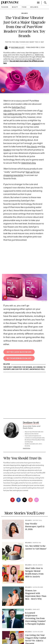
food (24, 7)
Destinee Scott (18, 48)
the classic (32, 147)
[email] (36, 500)
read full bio (27, 448)
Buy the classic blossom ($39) (19, 352)
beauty (15, 7)
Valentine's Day (28, 163)
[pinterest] (3, 90)
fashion (5, 7)
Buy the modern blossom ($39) (19, 359)
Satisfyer (44, 302)
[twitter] (24, 500)
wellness (34, 7)
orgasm (36, 124)
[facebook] (18, 500)
